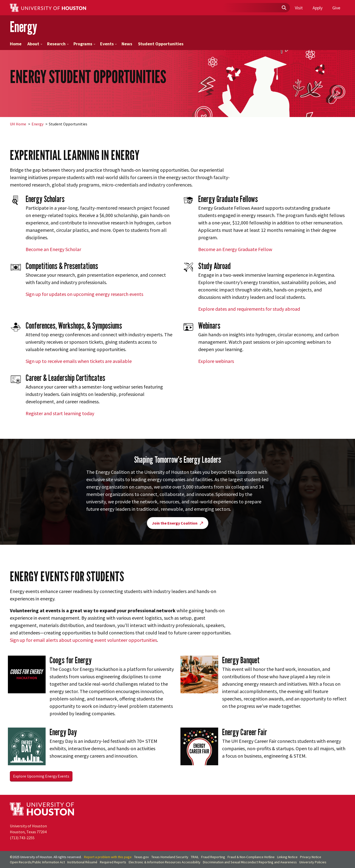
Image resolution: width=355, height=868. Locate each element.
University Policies (313, 862)
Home (16, 44)
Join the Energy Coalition (178, 523)
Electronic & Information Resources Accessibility (165, 862)
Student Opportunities (161, 44)
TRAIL (195, 857)
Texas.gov (142, 857)
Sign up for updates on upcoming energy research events (84, 294)
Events (108, 44)
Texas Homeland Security (170, 857)
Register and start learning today (60, 413)
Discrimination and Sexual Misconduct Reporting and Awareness (250, 862)
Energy (23, 27)
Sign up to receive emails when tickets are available (79, 361)
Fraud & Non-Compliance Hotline (251, 857)
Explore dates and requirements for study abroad (249, 309)
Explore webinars (216, 361)
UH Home (18, 124)
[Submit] (284, 8)
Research (58, 44)
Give (336, 8)
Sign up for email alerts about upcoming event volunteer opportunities (83, 640)
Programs (84, 44)
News (127, 44)
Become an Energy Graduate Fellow (235, 249)
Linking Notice (287, 857)
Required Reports (113, 862)
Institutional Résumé (82, 862)
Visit (299, 8)
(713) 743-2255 (22, 838)
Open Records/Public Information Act (37, 862)
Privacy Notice (311, 857)
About (35, 44)
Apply (318, 8)
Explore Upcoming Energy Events (41, 776)
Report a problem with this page (108, 857)
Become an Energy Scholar (53, 249)
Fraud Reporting (213, 857)
